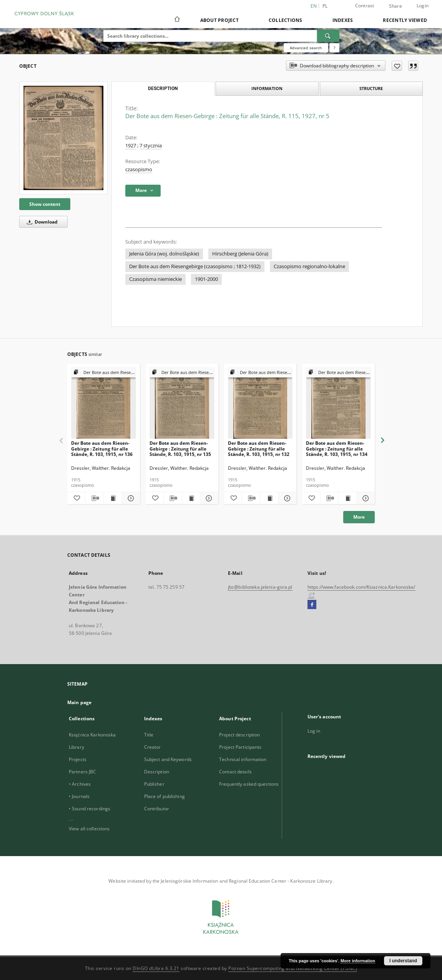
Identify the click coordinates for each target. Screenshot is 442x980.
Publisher (154, 784)
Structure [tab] (371, 88)
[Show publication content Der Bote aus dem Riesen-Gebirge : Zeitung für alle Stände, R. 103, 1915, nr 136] (113, 498)
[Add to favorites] (397, 66)
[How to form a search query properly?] (334, 48)
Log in (314, 731)
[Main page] (177, 20)
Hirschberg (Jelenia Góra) (240, 254)
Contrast (365, 6)
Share (395, 6)
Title (149, 735)
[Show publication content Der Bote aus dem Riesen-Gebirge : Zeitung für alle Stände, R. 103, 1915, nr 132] (269, 498)
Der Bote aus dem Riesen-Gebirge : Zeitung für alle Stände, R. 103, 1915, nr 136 (102, 448)
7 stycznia (151, 146)
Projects (78, 759)
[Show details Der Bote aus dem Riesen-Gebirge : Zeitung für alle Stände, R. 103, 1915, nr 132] (286, 498)
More (359, 517)
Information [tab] (267, 88)
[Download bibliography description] (94, 498)
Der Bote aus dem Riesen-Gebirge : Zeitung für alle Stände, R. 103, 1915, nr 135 (180, 448)
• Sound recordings (90, 809)
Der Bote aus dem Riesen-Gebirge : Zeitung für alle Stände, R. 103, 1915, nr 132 (259, 448)
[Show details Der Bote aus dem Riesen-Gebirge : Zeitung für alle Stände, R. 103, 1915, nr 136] (130, 498)
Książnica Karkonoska (92, 735)
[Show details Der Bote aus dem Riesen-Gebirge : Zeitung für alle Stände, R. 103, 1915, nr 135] (208, 498)
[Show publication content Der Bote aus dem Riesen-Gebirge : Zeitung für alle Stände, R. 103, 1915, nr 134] (347, 498)
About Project (219, 20)
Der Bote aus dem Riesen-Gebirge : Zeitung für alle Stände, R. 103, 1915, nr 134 (337, 448)
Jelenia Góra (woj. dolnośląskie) (164, 254)
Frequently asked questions (249, 784)
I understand (403, 961)
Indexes (343, 20)
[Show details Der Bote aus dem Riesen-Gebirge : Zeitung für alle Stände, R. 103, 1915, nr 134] (365, 498)
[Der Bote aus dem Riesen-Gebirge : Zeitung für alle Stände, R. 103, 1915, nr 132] (260, 403)
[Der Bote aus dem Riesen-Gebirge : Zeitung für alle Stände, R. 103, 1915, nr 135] (182, 403)
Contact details (235, 772)
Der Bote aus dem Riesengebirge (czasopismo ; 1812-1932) (195, 266)
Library (76, 747)
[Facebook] (312, 605)
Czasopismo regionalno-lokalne (309, 266)
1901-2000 (206, 279)
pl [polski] (325, 6)
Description (157, 772)
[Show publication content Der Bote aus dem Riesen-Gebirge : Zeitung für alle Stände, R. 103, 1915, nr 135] (191, 498)
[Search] (328, 36)
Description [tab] (163, 88)
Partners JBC (82, 772)
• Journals (79, 796)
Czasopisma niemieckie (155, 279)
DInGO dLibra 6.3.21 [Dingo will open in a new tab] (156, 968)
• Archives (80, 784)
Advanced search (306, 48)
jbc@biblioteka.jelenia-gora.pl (260, 587)
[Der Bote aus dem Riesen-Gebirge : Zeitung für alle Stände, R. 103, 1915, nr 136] (104, 403)
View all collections (89, 829)
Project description (239, 735)
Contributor (157, 809)
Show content (45, 204)
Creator (153, 747)
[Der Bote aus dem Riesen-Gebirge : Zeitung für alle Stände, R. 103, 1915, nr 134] (338, 403)
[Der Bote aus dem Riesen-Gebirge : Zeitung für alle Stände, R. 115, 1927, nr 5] (63, 138)
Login (423, 6)
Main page (79, 702)
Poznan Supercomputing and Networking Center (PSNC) (293, 968)
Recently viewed (405, 20)
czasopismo (139, 169)
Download (41, 222)
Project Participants (240, 747)
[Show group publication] (104, 373)
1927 (131, 146)
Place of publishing (165, 796)
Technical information (243, 759)
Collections (286, 20)
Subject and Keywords (168, 759)
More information (358, 961)
